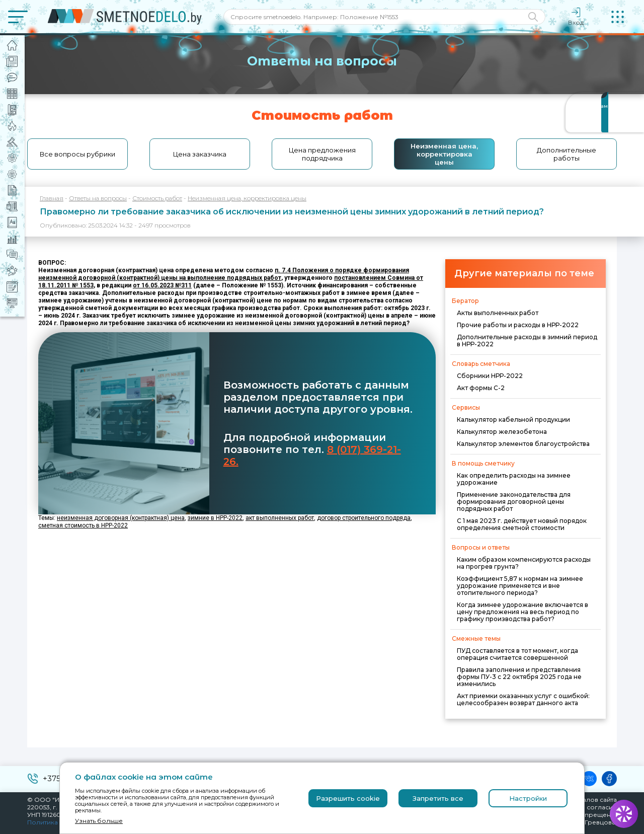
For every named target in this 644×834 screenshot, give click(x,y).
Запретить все (438, 798)
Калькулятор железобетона (502, 432)
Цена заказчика (200, 154)
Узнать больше (99, 821)
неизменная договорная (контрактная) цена (121, 518)
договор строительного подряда (364, 518)
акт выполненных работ (280, 518)
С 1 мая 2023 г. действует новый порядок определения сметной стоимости (522, 524)
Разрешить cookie (348, 798)
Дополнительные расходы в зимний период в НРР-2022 (527, 340)
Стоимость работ (157, 198)
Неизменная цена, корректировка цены (444, 154)
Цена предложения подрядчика (322, 154)
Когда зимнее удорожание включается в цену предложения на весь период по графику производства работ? (522, 612)
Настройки (528, 798)
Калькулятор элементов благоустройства (523, 444)
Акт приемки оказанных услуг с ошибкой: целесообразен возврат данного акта (523, 699)
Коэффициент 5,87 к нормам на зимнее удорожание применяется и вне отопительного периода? (520, 586)
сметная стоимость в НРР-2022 (83, 525)
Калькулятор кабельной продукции (513, 420)
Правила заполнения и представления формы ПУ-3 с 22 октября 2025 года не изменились (519, 677)
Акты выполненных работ (498, 313)
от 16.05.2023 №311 (162, 285)
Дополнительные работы (567, 154)
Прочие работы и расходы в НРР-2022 (518, 325)
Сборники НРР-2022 (490, 376)
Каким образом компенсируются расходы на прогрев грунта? (524, 563)
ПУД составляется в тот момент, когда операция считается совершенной (517, 654)
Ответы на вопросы (98, 198)
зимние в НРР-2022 (215, 518)
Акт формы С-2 (481, 388)
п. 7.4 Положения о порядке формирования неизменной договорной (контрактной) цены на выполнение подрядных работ (224, 274)
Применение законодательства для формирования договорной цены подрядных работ (514, 502)
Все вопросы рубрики (77, 154)
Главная (52, 198)
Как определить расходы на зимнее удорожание (514, 479)
